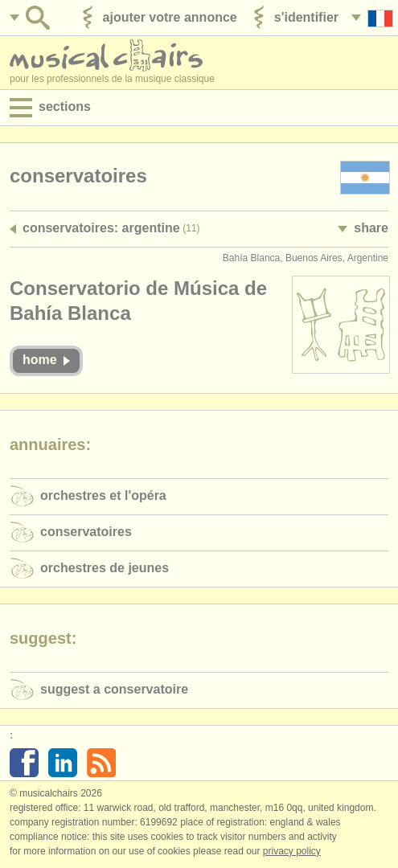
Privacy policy (292, 851)
